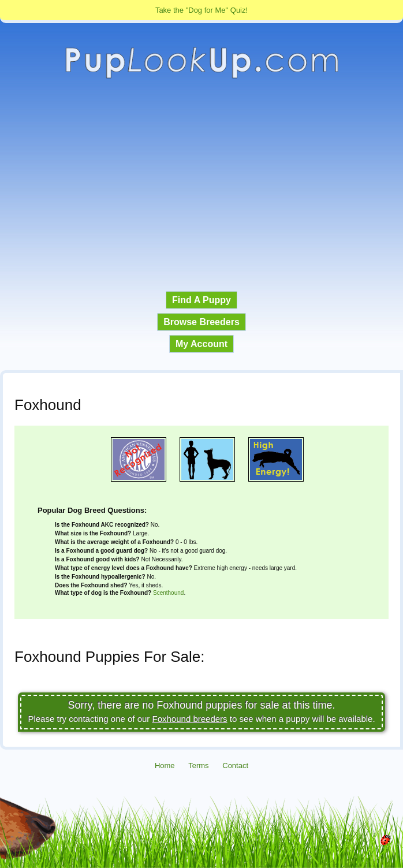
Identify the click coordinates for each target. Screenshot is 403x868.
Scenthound (168, 593)
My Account (201, 344)
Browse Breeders (201, 322)
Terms (198, 765)
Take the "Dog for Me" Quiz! (201, 10)
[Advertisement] (201, 185)
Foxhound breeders (190, 719)
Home (165, 765)
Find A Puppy (201, 300)
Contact (235, 765)
